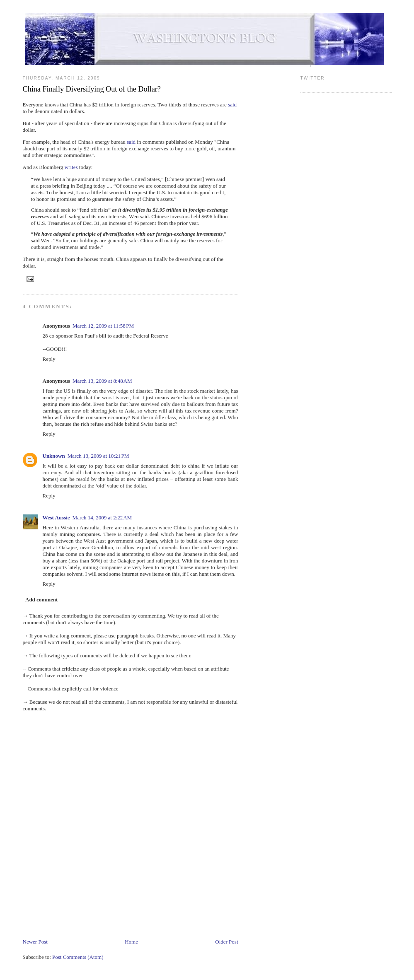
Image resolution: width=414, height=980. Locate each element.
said (232, 105)
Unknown (54, 456)
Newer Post (35, 942)
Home (131, 942)
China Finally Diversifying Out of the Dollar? (92, 89)
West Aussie (56, 518)
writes (71, 167)
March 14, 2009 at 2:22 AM (102, 518)
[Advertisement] (174, 913)
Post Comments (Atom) (78, 957)
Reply (49, 359)
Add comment (41, 600)
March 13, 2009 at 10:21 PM (98, 456)
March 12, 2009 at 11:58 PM (103, 326)
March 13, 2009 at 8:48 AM (102, 381)
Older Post (226, 942)
